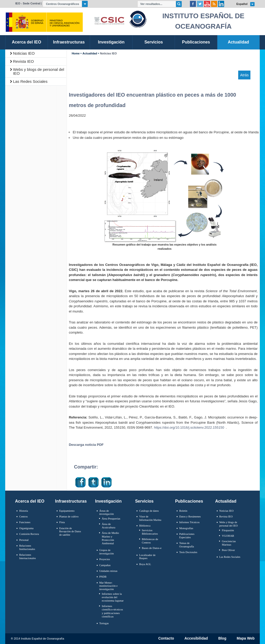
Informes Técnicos (190, 522)
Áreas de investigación (106, 512)
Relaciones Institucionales (27, 547)
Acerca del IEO (30, 501)
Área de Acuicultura (109, 526)
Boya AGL (145, 564)
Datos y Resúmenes (190, 517)
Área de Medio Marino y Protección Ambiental (110, 538)
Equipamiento (67, 511)
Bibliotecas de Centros (150, 541)
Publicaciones (189, 501)
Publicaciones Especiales (187, 536)
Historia (24, 511)
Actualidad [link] (238, 42)
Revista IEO (23, 61)
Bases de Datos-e (152, 548)
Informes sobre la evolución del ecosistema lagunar (113, 597)
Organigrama (26, 528)
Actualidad (90, 54)
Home (75, 54)
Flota (62, 522)
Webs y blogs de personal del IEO (39, 71)
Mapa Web (246, 639)
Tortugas (104, 623)
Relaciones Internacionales (28, 557)
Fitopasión (228, 530)
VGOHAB (228, 536)
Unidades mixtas (108, 571)
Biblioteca (145, 526)
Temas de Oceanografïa (187, 545)
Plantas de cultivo (69, 517)
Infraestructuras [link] (69, 42)
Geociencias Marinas (229, 543)
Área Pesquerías (111, 518)
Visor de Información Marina (150, 518)
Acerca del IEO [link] (26, 42)
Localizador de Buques (147, 557)
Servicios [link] (154, 42)
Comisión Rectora (29, 534)
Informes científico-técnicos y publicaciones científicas (112, 611)
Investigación (108, 501)
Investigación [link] (111, 42)
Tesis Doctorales (188, 552)
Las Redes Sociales (30, 81)
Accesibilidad (196, 639)
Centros (24, 517)
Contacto (166, 639)
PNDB (103, 577)
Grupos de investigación (106, 552)
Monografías (186, 528)
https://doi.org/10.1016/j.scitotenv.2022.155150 (189, 427)
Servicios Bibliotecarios (150, 532)
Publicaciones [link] (196, 42)
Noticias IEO (24, 53)
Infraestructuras (71, 501)
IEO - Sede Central (28, 3)
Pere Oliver (228, 550)
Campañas (105, 565)
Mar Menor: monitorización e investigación (108, 586)
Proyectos (105, 559)
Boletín (183, 511)
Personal (24, 540)
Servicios (144, 501)
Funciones (25, 522)
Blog (222, 639)
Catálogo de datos (149, 511)
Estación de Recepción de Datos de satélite (70, 532)
